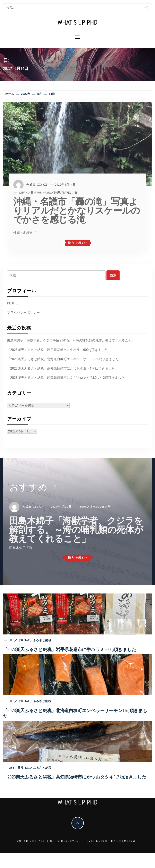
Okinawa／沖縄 (49, 193)
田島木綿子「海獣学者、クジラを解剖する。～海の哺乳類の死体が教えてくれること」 (71, 340)
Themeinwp (128, 841)
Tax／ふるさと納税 (38, 640)
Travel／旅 (70, 193)
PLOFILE (13, 303)
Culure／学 (102, 507)
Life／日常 (16, 640)
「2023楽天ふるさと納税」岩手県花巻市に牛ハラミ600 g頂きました (57, 350)
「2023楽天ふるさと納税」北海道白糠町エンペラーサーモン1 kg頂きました (63, 359)
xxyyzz (42, 185)
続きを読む (77, 243)
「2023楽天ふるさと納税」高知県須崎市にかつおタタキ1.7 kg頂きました (61, 368)
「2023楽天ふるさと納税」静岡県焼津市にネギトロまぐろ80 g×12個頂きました (66, 378)
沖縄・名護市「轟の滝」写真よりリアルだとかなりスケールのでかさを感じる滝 (77, 211)
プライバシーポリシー (23, 313)
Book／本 (86, 507)
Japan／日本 (28, 193)
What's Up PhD (77, 22)
